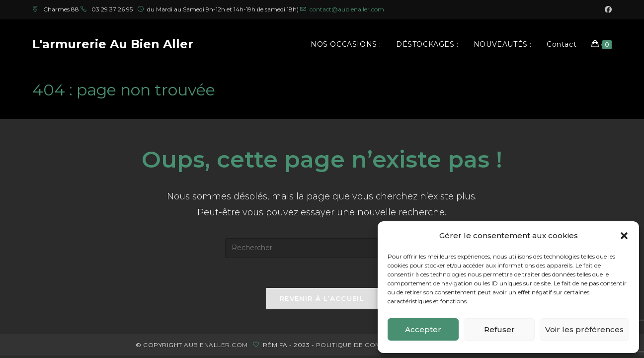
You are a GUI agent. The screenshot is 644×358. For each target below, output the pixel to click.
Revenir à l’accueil (322, 298)
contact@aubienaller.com (347, 9)
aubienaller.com (216, 345)
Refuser (499, 329)
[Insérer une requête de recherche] (322, 248)
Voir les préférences (584, 329)
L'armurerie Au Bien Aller (113, 44)
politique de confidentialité (370, 345)
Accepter (423, 329)
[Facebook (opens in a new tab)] (607, 9)
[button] (624, 236)
